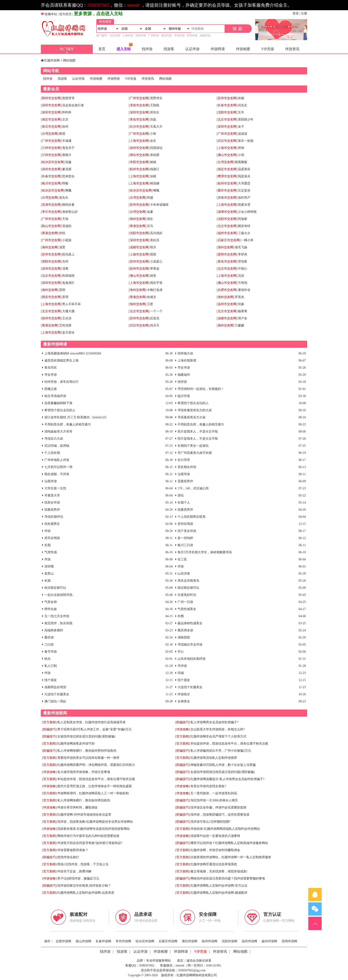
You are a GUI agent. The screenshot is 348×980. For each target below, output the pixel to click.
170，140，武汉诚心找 (193, 488)
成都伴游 (205, 36)
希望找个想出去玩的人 (193, 403)
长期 (47, 545)
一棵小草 (247, 240)
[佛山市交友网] (227, 155)
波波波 (243, 134)
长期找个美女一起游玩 (193, 446)
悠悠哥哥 (68, 98)
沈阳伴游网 (229, 941)
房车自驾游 (52, 538)
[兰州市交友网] (51, 148)
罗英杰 (239, 297)
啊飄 (156, 191)
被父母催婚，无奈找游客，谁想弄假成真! (219, 871)
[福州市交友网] (227, 233)
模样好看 (68, 205)
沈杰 (241, 276)
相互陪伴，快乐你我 (58, 623)
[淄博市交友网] (227, 212)
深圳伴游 (141, 36)
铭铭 (153, 162)
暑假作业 (244, 290)
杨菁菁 (243, 311)
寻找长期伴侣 (54, 517)
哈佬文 (152, 297)
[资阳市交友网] (51, 262)
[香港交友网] (137, 226)
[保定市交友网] (51, 120)
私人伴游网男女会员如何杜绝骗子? (214, 722)
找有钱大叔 (185, 353)
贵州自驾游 (185, 524)
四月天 (155, 325)
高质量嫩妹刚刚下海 (58, 403)
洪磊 (153, 120)
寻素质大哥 (52, 495)
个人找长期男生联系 (192, 517)
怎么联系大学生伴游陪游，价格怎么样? (217, 729)
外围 (181, 616)
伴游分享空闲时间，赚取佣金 (77, 807)
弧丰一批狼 (246, 141)
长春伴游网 (103, 941)
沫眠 (153, 176)
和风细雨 (68, 276)
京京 (65, 120)
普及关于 (68, 148)
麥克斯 (67, 169)
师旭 (241, 148)
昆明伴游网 (289, 941)
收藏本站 (51, 14)
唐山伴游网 (83, 941)
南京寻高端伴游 (55, 396)
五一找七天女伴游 (57, 616)
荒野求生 (156, 98)
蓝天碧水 (68, 333)
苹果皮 (155, 269)
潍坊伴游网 (190, 941)
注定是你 (244, 191)
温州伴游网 (249, 941)
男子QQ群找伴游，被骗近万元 (78, 878)
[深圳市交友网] (51, 105)
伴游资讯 (292, 49)
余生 (153, 141)
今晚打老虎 (155, 290)
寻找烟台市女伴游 (190, 645)
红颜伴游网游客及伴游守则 (76, 744)
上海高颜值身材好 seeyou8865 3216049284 (73, 353)
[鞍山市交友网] (51, 226)
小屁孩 (67, 240)
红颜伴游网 (52, 60)
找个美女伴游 (187, 531)
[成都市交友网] (139, 247)
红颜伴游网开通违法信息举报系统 (214, 864)
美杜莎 (155, 240)
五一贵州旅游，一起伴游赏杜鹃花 (214, 793)
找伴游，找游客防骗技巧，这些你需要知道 (220, 815)
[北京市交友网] (227, 120)
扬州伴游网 (269, 941)
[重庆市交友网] (227, 191)
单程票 (155, 155)
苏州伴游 (192, 36)
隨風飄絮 (241, 162)
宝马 (150, 226)
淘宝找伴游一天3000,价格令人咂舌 (214, 800)
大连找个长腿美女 (190, 687)
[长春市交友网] (227, 105)
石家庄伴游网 (168, 941)
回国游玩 (156, 148)
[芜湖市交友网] (51, 205)
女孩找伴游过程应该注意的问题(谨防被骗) (86, 736)
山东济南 (184, 574)
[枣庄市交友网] (51, 212)
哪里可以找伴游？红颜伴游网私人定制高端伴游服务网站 (229, 843)
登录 (296, 13)
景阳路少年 (246, 120)
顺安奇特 (244, 226)
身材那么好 (70, 212)
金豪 (150, 212)
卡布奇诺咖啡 (159, 205)
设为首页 (65, 14)
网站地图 (69, 60)
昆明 (62, 290)
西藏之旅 (51, 389)
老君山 (49, 574)
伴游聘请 (218, 49)
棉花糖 (155, 183)
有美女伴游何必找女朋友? (208, 786)
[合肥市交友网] (227, 290)
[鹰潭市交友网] (227, 176)
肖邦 (65, 262)
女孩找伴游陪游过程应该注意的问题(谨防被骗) (222, 772)
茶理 (65, 297)
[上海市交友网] (139, 141)
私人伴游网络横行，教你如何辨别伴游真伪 (87, 751)
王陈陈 (155, 105)
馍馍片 (67, 155)
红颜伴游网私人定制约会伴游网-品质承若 (86, 893)
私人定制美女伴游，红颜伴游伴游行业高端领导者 (91, 722)
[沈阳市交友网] (227, 112)
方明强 (243, 283)
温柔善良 (244, 169)
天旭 (65, 219)
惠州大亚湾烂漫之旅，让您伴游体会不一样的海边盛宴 (95, 786)
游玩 (181, 495)
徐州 (65, 127)
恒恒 (62, 233)
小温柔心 (156, 262)
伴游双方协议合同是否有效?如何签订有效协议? (90, 843)
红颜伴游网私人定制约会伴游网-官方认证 (219, 886)
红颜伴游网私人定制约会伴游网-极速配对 (219, 893)
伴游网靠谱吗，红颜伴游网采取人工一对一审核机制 (93, 793)
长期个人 (184, 503)
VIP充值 (268, 49)
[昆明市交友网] (227, 254)
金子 (241, 127)
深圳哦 (49, 566)
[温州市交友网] (139, 148)
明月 (153, 247)
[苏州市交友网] (227, 98)
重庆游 (49, 637)
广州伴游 (154, 36)
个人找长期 (52, 453)
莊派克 (155, 318)
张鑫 (68, 162)
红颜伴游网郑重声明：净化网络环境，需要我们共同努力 (96, 765)
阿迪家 (243, 219)
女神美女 (184, 701)
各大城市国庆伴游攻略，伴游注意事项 (84, 772)
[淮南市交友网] (139, 105)
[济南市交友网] (227, 198)
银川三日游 (185, 545)
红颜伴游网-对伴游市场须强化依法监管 (84, 815)
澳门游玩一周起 (55, 701)
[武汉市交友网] (227, 141)
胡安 (153, 276)
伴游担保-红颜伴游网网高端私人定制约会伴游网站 (225, 829)
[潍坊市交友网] (139, 155)
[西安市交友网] (51, 297)
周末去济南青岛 (188, 581)
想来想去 (68, 176)
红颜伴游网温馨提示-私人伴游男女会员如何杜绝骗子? (227, 779)
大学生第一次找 (55, 488)
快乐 (47, 659)
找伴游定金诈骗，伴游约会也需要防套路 (218, 807)
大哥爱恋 (244, 183)
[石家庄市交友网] (228, 240)
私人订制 (51, 666)
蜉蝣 (65, 183)
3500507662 (98, 5)
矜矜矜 (67, 112)
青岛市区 (51, 368)
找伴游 (147, 49)
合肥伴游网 (63, 941)
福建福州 (184, 375)
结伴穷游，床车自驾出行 (61, 382)
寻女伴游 (184, 368)
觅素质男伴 (185, 481)
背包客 (243, 262)
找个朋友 (51, 680)
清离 (65, 269)
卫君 (150, 304)
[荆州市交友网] (51, 98)
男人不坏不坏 (71, 304)
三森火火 (244, 233)
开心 (181, 652)
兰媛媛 (239, 325)
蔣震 (62, 134)
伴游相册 (243, 49)
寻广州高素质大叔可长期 (195, 453)
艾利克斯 (65, 325)
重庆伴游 (166, 36)
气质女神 (51, 602)
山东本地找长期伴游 (192, 659)
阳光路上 (68, 254)
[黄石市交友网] (51, 127)
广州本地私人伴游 (57, 460)
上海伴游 (128, 36)
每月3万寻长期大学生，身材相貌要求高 (205, 552)
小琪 (241, 155)
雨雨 (153, 254)
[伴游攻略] (183, 729)
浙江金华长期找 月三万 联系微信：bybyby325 (75, 417)
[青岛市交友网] (139, 120)
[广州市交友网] (139, 98)
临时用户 (244, 198)
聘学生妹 (51, 609)
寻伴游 (182, 666)
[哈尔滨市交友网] (53, 162)
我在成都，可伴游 (57, 474)
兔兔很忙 (68, 283)
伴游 (47, 531)
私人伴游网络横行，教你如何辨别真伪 (84, 800)
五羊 (241, 112)
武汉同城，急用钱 (57, 446)
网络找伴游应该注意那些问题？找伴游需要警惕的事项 (228, 878)
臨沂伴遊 (184, 396)
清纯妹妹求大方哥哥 (58, 432)
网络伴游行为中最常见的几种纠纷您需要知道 (88, 836)
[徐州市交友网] (51, 318)
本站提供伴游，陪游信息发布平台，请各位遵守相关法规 (229, 744)
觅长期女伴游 (187, 467)
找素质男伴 (52, 510)
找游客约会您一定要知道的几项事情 (215, 836)
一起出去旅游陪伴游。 (60, 595)
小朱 (153, 134)
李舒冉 (243, 254)
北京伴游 (115, 36)
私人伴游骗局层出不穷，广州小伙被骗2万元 (221, 751)
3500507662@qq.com (192, 970)
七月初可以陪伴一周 (58, 467)
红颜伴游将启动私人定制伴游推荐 (214, 758)
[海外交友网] (137, 219)
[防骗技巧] (183, 722)
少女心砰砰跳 (247, 212)
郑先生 (155, 112)
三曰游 (49, 645)
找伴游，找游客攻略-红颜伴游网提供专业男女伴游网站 (95, 822)
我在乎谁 (156, 283)
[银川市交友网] (51, 183)
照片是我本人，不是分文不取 (198, 432)
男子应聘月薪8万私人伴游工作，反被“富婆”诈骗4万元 (94, 729)
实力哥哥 (184, 460)
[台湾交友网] (50, 134)
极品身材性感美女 (190, 623)
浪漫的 (67, 226)
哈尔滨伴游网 (145, 941)
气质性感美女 (187, 609)
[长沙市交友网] (139, 127)
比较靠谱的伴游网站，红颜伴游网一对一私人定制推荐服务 (231, 857)
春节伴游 (51, 652)
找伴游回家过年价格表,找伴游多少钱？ (84, 886)
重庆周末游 (185, 630)
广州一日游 (185, 602)
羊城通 (67, 141)
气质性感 (51, 552)
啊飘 (68, 191)
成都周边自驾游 (55, 687)
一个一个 (156, 311)
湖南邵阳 (184, 637)
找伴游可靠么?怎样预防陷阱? (210, 822)
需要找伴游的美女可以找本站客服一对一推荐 (88, 758)
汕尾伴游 (184, 474)
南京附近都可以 (55, 588)
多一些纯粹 (185, 538)
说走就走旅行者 (73, 105)
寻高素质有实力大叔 (192, 417)
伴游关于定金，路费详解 (74, 871)
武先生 (243, 105)
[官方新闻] (49, 722)
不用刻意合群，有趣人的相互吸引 (68, 424)
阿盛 (150, 198)
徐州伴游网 (210, 941)
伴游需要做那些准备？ (73, 850)
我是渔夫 (244, 176)
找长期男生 (52, 524)
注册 (304, 13)
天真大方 (156, 127)
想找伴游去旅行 (68, 857)
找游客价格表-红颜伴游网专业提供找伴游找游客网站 (94, 829)
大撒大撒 (68, 311)
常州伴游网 (123, 941)
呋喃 (241, 98)
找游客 (169, 49)
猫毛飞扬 (241, 247)
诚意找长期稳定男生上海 (61, 361)
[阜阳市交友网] (139, 162)
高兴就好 (156, 233)
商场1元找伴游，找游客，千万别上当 (83, 864)
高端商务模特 (54, 630)
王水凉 (67, 318)
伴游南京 (184, 694)
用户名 (243, 318)
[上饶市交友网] (139, 254)
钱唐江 (155, 169)
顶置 (62, 247)
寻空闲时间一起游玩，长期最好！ (201, 389)
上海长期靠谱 (187, 361)
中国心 (243, 269)
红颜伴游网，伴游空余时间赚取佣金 (215, 850)
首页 (102, 49)
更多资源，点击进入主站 (98, 14)
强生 (150, 219)
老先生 (64, 198)
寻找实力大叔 (54, 439)
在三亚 (182, 559)
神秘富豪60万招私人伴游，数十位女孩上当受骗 (223, 765)
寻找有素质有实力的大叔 (195, 410)
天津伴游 (179, 36)
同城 (181, 673)
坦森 (241, 304)
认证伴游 (192, 49)
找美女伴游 (52, 503)
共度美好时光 (187, 595)
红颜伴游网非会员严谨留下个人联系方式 (218, 736)
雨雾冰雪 (244, 205)
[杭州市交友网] (139, 169)
